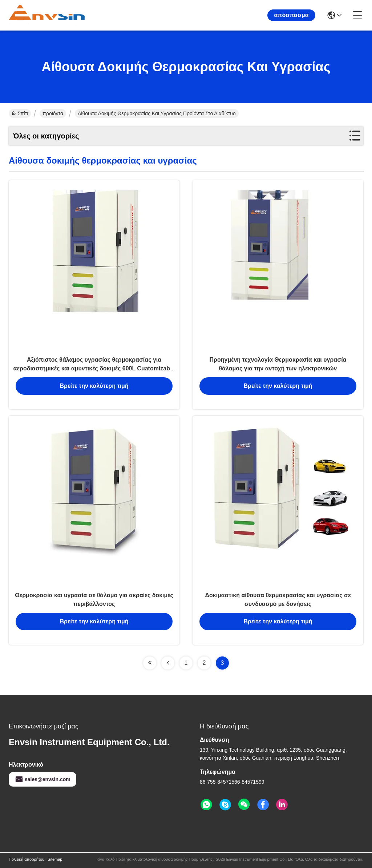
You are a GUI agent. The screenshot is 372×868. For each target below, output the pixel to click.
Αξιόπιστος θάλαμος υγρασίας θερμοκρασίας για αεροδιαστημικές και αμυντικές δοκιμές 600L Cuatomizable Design (94, 368)
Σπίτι (20, 113)
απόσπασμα (291, 15)
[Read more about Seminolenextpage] (150, 663)
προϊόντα (53, 113)
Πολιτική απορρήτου (27, 859)
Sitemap (55, 859)
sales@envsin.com (43, 779)
